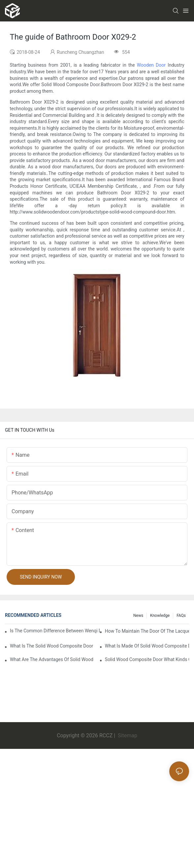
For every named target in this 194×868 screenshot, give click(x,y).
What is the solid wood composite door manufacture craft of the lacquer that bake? (52, 646)
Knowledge (160, 616)
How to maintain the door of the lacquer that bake (147, 631)
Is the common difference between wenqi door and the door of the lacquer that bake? (55, 631)
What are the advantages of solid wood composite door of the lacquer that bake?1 (52, 659)
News (138, 616)
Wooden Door (151, 65)
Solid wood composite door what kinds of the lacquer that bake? (147, 659)
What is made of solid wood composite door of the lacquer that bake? (147, 646)
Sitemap (127, 735)
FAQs (181, 616)
